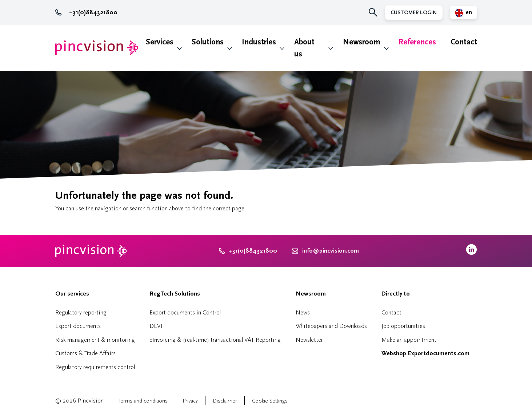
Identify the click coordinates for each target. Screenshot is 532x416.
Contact (464, 42)
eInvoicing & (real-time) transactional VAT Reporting (215, 340)
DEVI (156, 326)
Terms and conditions (143, 401)
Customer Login (414, 13)
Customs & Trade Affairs (85, 353)
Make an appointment (409, 340)
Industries (259, 42)
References (417, 42)
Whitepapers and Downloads (331, 326)
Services (160, 42)
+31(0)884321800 (86, 12)
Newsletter (309, 340)
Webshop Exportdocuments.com (425, 353)
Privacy (190, 401)
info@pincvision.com (331, 251)
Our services (72, 294)
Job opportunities (403, 326)
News (303, 312)
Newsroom (362, 42)
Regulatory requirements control (95, 367)
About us (304, 48)
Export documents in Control (185, 312)
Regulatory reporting (81, 312)
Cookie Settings (270, 401)
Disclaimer (225, 401)
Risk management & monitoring (95, 340)
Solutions (208, 42)
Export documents (78, 326)
